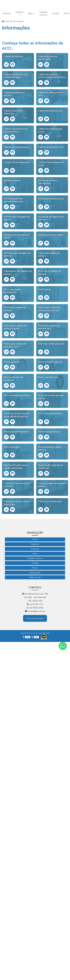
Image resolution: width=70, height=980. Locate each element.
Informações (35, 573)
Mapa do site (35, 577)
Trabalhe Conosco (43, 13)
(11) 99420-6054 (35, 608)
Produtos (20, 12)
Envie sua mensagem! (35, 618)
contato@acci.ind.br (35, 611)
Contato (56, 13)
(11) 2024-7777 (35, 604)
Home (7, 21)
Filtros (35, 568)
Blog (30, 13)
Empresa (7, 13)
